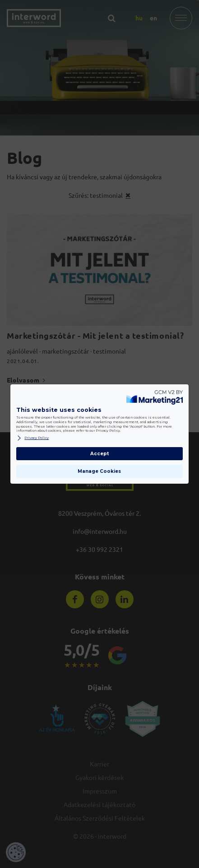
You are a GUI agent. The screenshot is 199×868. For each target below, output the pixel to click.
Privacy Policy (32, 438)
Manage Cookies (99, 471)
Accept (99, 454)
